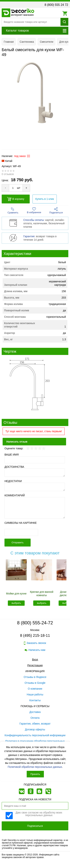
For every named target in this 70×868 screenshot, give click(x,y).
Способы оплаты (34, 220)
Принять (35, 774)
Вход (35, 660)
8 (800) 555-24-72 (35, 623)
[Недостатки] (35, 487)
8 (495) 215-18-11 (35, 635)
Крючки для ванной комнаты (42, 594)
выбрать (16, 603)
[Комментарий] (35, 508)
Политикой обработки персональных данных (35, 767)
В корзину (16, 199)
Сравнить (13, 211)
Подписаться (35, 826)
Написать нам (35, 650)
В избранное (34, 210)
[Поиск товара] (31, 22)
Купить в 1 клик (45, 199)
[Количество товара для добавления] (13, 188)
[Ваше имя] (35, 460)
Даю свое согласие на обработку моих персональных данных (39, 814)
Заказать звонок (35, 643)
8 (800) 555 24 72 (56, 5)
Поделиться (56, 211)
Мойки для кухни (16, 594)
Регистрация (35, 665)
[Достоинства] (35, 473)
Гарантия (29, 236)
